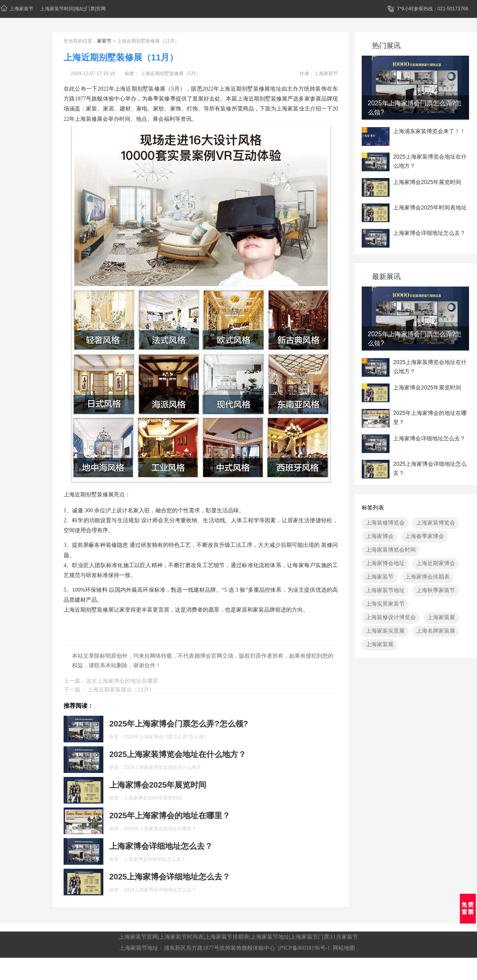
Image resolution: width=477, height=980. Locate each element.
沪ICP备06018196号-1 (304, 948)
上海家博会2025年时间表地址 (430, 207)
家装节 (104, 41)
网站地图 (344, 948)
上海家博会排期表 (427, 577)
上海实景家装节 (385, 604)
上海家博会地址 (385, 563)
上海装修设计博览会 (391, 617)
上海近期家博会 (436, 563)
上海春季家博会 (425, 536)
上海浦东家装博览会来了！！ (429, 131)
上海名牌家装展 (436, 631)
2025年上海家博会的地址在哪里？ (430, 417)
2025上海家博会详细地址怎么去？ (430, 468)
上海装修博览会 (385, 523)
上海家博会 (380, 536)
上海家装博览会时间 (391, 550)
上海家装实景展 (385, 631)
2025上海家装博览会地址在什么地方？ (430, 161)
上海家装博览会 (436, 523)
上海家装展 (441, 617)
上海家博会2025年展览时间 (427, 182)
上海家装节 (17, 8)
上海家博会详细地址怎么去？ (429, 233)
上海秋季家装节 (436, 590)
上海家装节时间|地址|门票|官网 (73, 9)
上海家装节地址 (385, 590)
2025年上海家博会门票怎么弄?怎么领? (415, 108)
